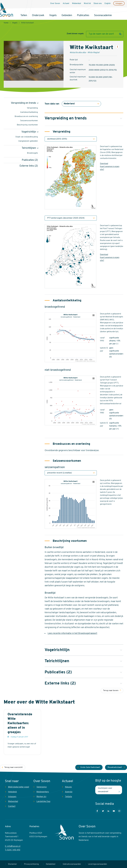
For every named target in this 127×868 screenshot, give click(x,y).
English (108, 4)
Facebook (97, 811)
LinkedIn (108, 811)
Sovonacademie (103, 15)
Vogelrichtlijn (29, 132)
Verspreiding (32, 108)
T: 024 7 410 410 (13, 850)
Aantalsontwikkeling (29, 112)
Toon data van (52, 104)
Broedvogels (32, 153)
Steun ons (98, 4)
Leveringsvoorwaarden (97, 864)
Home (6, 23)
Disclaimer (12, 864)
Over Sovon (55, 4)
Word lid (87, 4)
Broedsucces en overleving (26, 116)
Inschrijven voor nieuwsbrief (105, 790)
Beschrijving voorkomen (27, 125)
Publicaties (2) (30, 160)
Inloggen (119, 4)
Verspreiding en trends (23, 103)
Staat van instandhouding (27, 137)
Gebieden (67, 15)
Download (104, 164)
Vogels (53, 15)
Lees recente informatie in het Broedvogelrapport (72, 633)
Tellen (24, 15)
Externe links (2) (29, 166)
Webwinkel (77, 4)
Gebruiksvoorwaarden (72, 864)
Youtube (114, 811)
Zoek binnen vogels (75, 34)
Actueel (66, 4)
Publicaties (83, 15)
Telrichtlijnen (29, 148)
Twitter (103, 811)
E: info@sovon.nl (13, 846)
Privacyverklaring (31, 864)
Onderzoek (38, 15)
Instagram (119, 811)
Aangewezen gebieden (28, 141)
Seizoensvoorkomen (29, 121)
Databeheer (51, 864)
